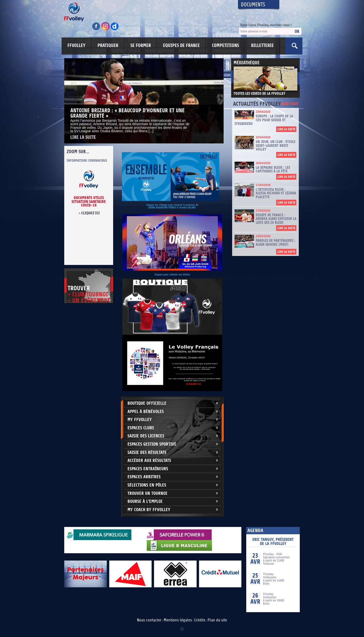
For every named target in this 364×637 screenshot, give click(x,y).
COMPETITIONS (225, 46)
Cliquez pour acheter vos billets (172, 275)
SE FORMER (141, 46)
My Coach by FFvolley (149, 510)
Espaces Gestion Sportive (152, 444)
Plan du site (217, 620)
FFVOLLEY (76, 46)
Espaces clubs (141, 428)
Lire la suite (83, 137)
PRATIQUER (108, 46)
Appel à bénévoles (146, 412)
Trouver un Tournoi (147, 493)
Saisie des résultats (147, 453)
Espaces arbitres (144, 477)
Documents (253, 5)
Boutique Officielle (147, 403)
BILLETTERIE (262, 46)
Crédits (200, 620)
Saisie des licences (146, 436)
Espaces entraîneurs (148, 469)
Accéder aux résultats (149, 461)
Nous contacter (149, 620)
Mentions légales (178, 620)
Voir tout (290, 104)
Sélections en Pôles (147, 485)
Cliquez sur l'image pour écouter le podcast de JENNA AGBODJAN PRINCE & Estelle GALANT (172, 206)
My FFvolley (140, 420)
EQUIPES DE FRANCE (181, 46)
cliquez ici (91, 213)
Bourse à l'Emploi (145, 501)
